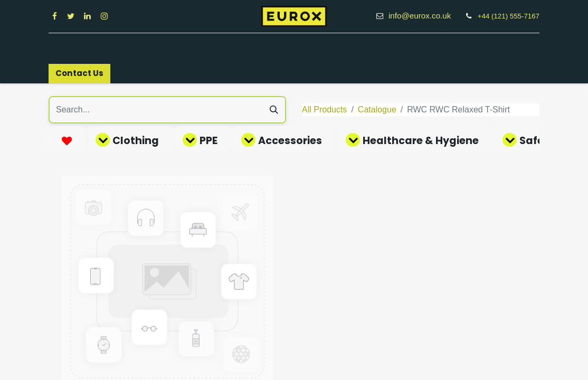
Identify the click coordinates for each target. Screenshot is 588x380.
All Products (324, 110)
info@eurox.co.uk (425, 16)
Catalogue (377, 110)
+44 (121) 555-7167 (509, 16)
